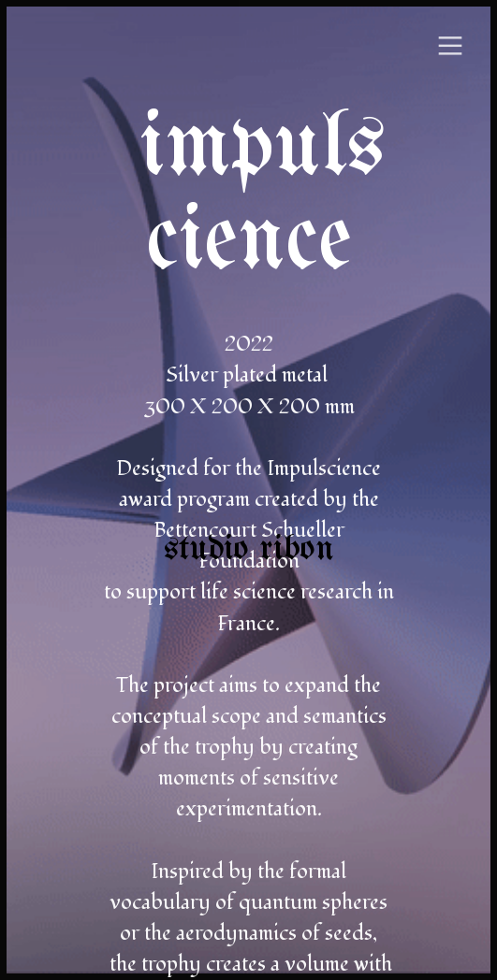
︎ (450, 46)
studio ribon (249, 550)
